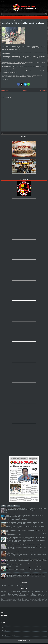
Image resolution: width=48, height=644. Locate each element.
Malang (18, 599)
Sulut (2, 601)
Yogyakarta (10, 601)
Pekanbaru (9, 594)
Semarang (33, 594)
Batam (37, 597)
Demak (46, 598)
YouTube (3, 1)
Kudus (11, 599)
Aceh (10, 593)
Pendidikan (4, 585)
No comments (12, 25)
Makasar (6, 598)
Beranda (25, 91)
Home (3, 20)
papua (32, 601)
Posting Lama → (44, 91)
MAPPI (14, 599)
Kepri (8, 599)
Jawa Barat (44, 597)
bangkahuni (15, 601)
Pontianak (39, 599)
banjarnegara (7, 597)
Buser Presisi (28, 641)
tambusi (46, 601)
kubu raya (24, 601)
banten (12, 597)
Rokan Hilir (44, 599)
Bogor (40, 596)
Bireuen (42, 598)
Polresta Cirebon (25, 594)
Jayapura (2, 598)
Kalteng (44, 593)
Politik (13, 586)
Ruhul (26, 597)
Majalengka (5, 591)
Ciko (40, 597)
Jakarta (42, 592)
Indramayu (3, 593)
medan (25, 598)
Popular (4, 506)
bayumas (20, 601)
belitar (36, 596)
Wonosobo (17, 593)
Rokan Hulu (38, 593)
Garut (2, 597)
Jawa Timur (21, 597)
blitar (17, 596)
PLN (21, 586)
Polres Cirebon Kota (33, 599)
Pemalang (44, 596)
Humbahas (4, 599)
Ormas (18, 586)
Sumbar (5, 601)
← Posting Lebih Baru (5, 91)
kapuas (17, 598)
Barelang (38, 598)
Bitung (24, 593)
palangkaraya (16, 594)
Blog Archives (16, 506)
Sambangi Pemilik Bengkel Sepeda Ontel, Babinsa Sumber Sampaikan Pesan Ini (23, 23)
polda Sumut (30, 598)
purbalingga (36, 601)
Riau (13, 596)
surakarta (21, 596)
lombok (28, 601)
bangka (26, 596)
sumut (34, 598)
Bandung (31, 593)
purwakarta (41, 601)
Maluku (22, 599)
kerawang (21, 598)
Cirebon (16, 591)
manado (39, 594)
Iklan (3, 633)
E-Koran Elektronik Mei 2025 (7, 625)
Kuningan (3, 594)
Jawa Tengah (8, 596)
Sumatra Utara (12, 598)
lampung (30, 597)
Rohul (35, 592)
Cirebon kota (27, 592)
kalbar (16, 597)
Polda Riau (27, 599)
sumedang (31, 596)
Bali (34, 597)
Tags (9, 506)
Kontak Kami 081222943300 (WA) (8, 635)
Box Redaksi (4, 630)
